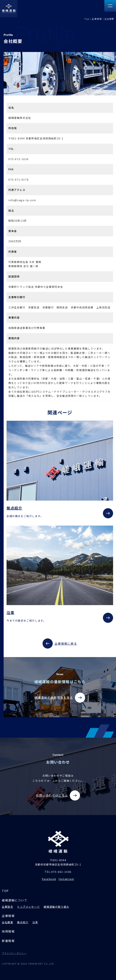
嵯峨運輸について (15, 900)
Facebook (49, 879)
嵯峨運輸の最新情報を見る (60, 698)
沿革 (35, 922)
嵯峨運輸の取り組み (56, 907)
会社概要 (7, 922)
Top (87, 19)
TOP (5, 891)
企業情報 (97, 19)
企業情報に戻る (60, 643)
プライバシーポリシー (14, 953)
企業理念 (7, 907)
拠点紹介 (23, 922)
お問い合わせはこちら (58, 795)
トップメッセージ (28, 907)
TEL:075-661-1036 (58, 872)
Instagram (66, 879)
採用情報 (8, 931)
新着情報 (8, 941)
